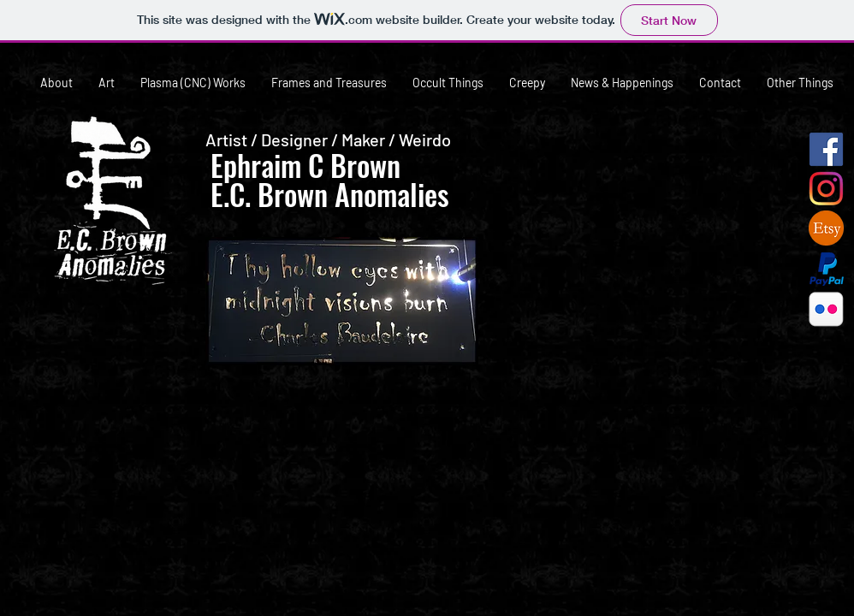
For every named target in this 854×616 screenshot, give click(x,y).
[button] (627, 255)
